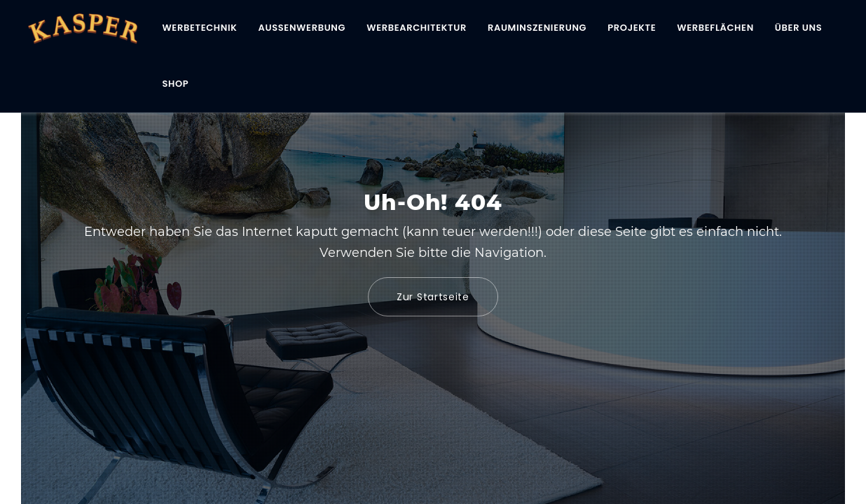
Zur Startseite (433, 297)
